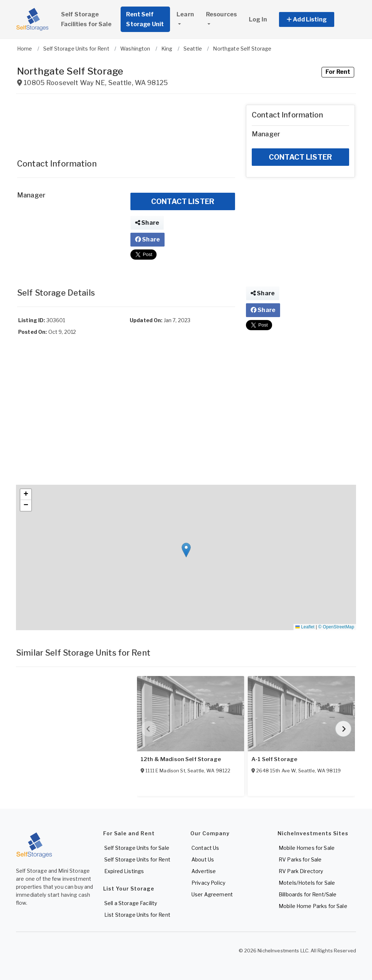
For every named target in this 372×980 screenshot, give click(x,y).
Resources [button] (221, 14)
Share (147, 223)
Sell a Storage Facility (131, 903)
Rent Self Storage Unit (145, 19)
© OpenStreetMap (336, 627)
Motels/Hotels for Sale (307, 883)
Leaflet (305, 627)
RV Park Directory (301, 871)
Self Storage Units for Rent (137, 859)
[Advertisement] (126, 123)
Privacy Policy (208, 883)
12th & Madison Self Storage (181, 759)
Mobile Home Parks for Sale (313, 906)
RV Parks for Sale (300, 859)
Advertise (204, 871)
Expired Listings (124, 871)
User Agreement (212, 894)
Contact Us (205, 848)
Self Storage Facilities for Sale (86, 19)
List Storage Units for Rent (137, 915)
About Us (203, 859)
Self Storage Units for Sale (137, 848)
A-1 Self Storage (274, 759)
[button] (315, 19)
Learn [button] (185, 14)
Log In (258, 19)
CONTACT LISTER (183, 201)
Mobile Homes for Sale (307, 848)
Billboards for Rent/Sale (308, 894)
